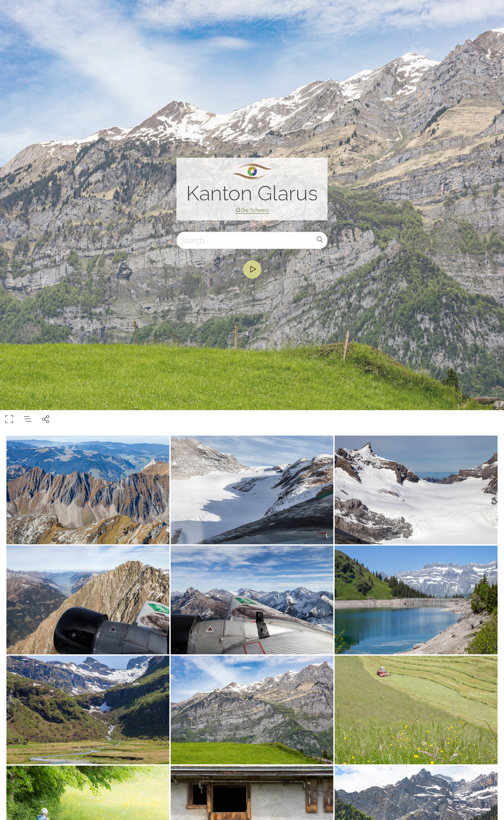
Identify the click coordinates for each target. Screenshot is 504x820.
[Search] (252, 240)
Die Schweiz (255, 210)
